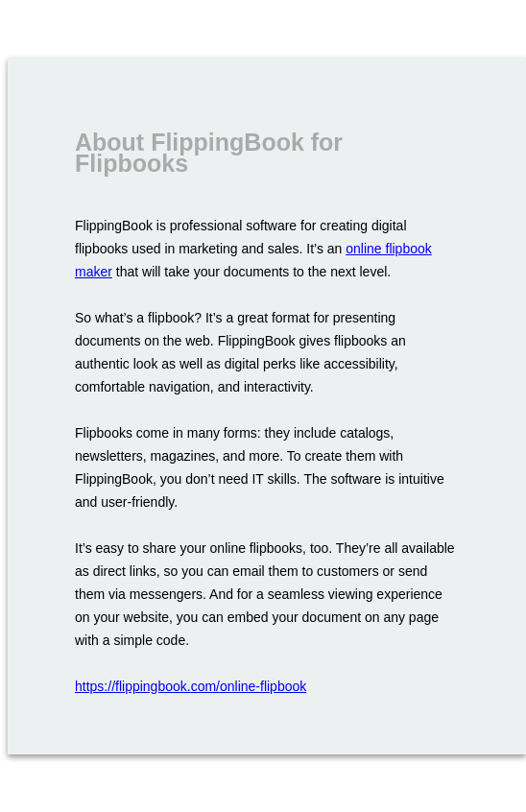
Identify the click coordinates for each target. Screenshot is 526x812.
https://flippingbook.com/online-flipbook (191, 686)
